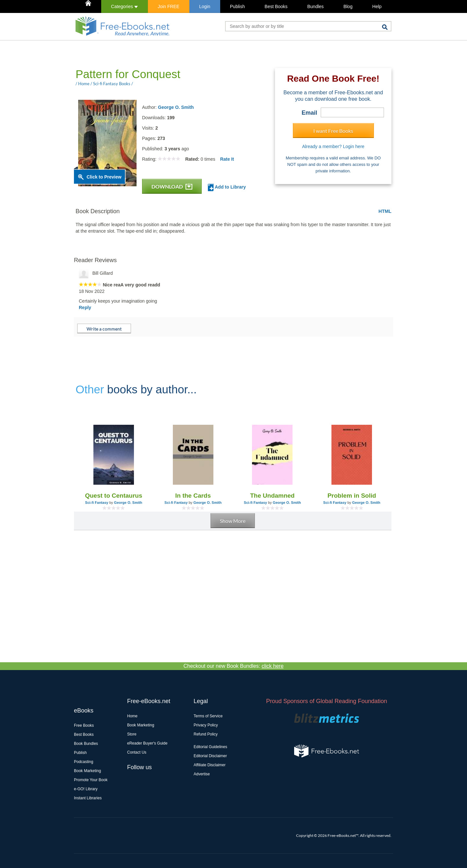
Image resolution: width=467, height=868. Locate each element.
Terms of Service (208, 716)
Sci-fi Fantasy (97, 503)
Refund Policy (206, 734)
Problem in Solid (352, 496)
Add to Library (227, 187)
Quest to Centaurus (114, 496)
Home (132, 716)
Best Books (276, 6)
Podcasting (84, 762)
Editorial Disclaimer (210, 756)
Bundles (315, 6)
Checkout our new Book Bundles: (234, 666)
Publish (237, 6)
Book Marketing (87, 771)
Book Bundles (86, 744)
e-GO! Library (86, 789)
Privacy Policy (206, 725)
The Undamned (272, 496)
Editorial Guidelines (210, 747)
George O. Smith (176, 107)
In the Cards (193, 496)
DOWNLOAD (172, 186)
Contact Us (137, 752)
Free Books (84, 725)
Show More (233, 521)
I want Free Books (333, 131)
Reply (85, 307)
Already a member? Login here (333, 146)
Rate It (227, 159)
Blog (348, 6)
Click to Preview (104, 177)
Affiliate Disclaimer (210, 765)
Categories (124, 6)
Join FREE (168, 6)
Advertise (202, 774)
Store (132, 734)
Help (377, 6)
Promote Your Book (91, 780)
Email (309, 113)
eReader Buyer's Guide (147, 743)
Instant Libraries (88, 798)
